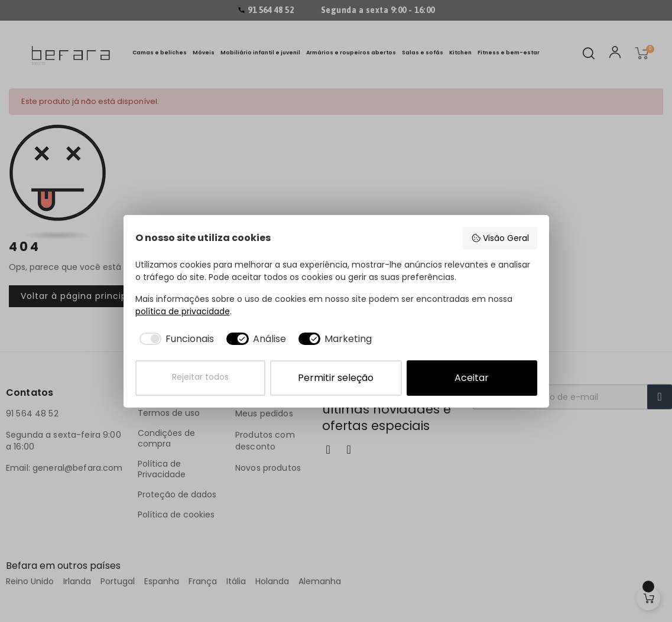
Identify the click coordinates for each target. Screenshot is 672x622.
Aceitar (472, 378)
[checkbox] (175, 339)
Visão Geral (500, 238)
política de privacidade (183, 311)
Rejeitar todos (200, 377)
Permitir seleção (336, 378)
